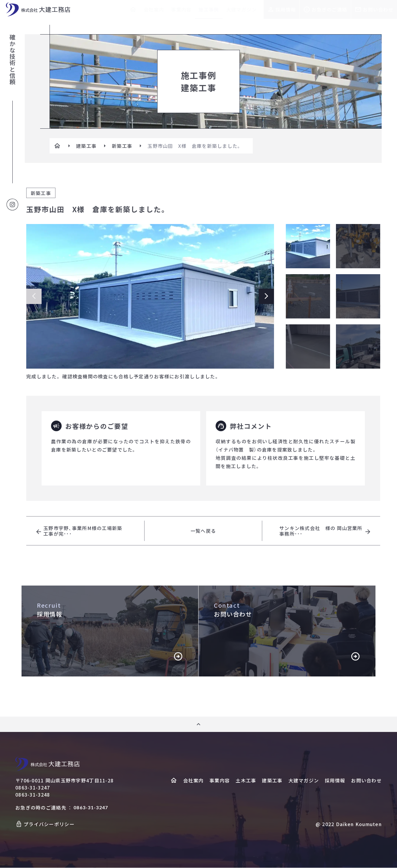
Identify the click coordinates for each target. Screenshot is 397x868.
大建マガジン (242, 9)
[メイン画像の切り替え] (308, 246)
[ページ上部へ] (198, 725)
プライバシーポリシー (49, 824)
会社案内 (154, 9)
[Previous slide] (34, 296)
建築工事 (86, 146)
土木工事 (246, 781)
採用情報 (286, 9)
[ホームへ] (133, 9)
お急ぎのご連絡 (329, 9)
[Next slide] (266, 296)
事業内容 (181, 9)
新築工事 (122, 146)
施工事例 (209, 9)
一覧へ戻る (203, 531)
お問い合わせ (378, 9)
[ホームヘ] (174, 781)
